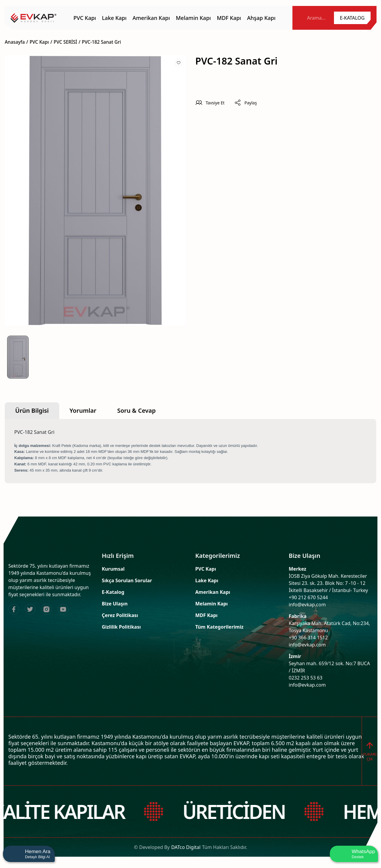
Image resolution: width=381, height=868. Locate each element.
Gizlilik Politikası (121, 627)
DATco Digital (186, 855)
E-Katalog (113, 592)
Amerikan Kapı (213, 592)
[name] (33, 18)
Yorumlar (83, 411)
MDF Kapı (206, 615)
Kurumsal (113, 569)
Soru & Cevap (136, 411)
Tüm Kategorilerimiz (219, 627)
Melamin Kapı (211, 604)
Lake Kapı (207, 580)
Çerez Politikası (120, 615)
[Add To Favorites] (179, 63)
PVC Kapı (206, 569)
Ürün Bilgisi (32, 411)
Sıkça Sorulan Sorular (127, 580)
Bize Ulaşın (115, 604)
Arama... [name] (316, 18)
